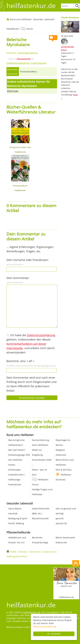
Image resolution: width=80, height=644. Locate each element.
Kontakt (23, 552)
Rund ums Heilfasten (21, 19)
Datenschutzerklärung (45, 626)
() (26, 63)
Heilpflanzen (13, 29)
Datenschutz (50, 552)
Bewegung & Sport (18, 518)
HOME (13, 552)
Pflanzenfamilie (24, 59)
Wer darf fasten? (17, 450)
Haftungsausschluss (17, 556)
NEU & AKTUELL (64, 470)
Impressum (35, 552)
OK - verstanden (54, 634)
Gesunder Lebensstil (44, 19)
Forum (30, 29)
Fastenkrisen (15, 484)
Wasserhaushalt (40, 518)
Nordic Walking (16, 523)
